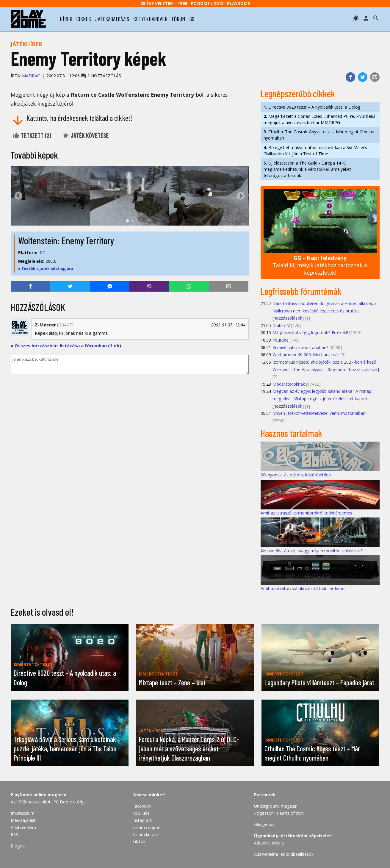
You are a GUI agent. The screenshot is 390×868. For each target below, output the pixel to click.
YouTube (141, 813)
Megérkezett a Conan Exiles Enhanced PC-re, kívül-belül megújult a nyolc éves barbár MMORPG (319, 119)
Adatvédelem (23, 827)
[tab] (127, 221)
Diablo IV (281, 325)
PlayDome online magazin (39, 795)
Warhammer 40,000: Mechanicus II (306, 355)
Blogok (18, 846)
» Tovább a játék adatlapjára (46, 269)
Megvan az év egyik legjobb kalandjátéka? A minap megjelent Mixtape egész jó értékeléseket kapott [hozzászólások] (322, 398)
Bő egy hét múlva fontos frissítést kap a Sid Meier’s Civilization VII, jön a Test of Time (315, 151)
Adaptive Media (269, 843)
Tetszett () (32, 135)
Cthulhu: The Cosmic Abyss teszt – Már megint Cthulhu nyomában (319, 135)
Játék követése (85, 135)
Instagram (142, 820)
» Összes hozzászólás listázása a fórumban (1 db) (66, 345)
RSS (14, 835)
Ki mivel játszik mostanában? (300, 347)
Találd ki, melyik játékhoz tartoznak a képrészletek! (320, 265)
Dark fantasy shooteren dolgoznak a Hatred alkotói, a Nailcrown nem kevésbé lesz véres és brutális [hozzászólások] (325, 311)
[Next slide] (241, 196)
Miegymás (264, 824)
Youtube (281, 340)
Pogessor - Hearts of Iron (279, 813)
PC (43, 252)
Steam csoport (147, 827)
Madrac (31, 76)
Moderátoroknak (289, 384)
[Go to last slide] (19, 196)
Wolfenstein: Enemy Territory (66, 240)
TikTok (139, 841)
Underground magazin (276, 806)
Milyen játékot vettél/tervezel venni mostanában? (320, 413)
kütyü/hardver (150, 19)
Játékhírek (26, 44)
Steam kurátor (146, 835)
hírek (66, 19)
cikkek (84, 19)
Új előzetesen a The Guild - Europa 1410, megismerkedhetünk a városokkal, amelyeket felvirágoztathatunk (307, 169)
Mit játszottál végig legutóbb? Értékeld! (310, 333)
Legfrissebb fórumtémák (301, 291)
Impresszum (23, 813)
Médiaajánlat (23, 820)
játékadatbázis (112, 19)
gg (192, 19)
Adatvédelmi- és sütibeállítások (284, 854)
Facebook (142, 806)
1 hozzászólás (101, 76)
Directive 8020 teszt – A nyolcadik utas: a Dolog (312, 107)
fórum (178, 19)
